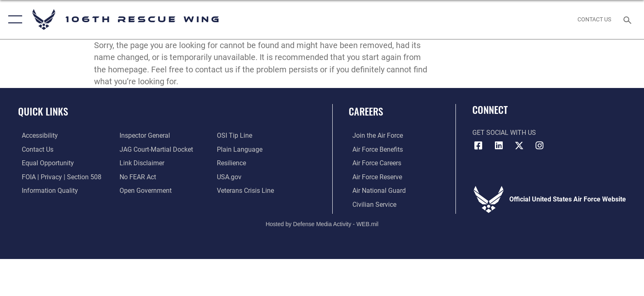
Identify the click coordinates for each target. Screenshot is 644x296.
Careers (366, 111)
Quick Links (43, 111)
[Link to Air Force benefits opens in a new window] (374, 149)
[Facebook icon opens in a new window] (478, 146)
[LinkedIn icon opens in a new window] (499, 146)
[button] (13, 20)
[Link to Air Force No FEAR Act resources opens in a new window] (137, 177)
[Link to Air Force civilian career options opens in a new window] (371, 204)
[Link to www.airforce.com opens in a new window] (374, 135)
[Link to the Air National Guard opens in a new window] (375, 190)
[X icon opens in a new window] (519, 146)
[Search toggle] (629, 20)
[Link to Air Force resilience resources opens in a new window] (233, 163)
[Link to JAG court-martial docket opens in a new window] (155, 149)
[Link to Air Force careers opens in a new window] (373, 163)
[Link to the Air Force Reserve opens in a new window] (374, 177)
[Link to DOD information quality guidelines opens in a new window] (46, 190)
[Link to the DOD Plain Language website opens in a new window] (241, 149)
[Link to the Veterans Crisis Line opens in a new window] (247, 190)
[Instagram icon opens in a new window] (540, 146)
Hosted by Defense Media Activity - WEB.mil (322, 223)
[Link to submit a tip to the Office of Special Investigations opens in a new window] (236, 135)
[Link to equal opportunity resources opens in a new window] (44, 163)
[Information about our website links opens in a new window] (141, 163)
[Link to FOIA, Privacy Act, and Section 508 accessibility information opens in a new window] (58, 177)
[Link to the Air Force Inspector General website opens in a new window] (144, 135)
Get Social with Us (504, 133)
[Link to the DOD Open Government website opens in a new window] (144, 190)
